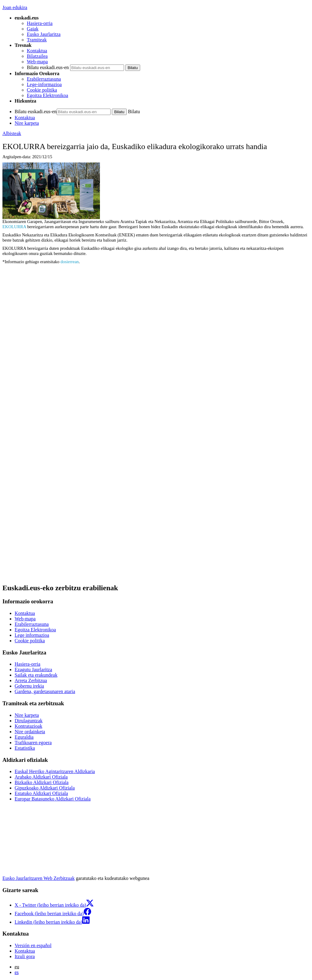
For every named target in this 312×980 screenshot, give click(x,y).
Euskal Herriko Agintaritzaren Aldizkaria (55, 771)
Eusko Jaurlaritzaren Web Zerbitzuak (39, 878)
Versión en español (33, 945)
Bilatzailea (37, 56)
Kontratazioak (28, 726)
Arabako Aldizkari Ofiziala (41, 777)
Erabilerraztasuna (44, 79)
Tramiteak (37, 40)
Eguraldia (24, 737)
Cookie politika (42, 90)
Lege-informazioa (44, 84)
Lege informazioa (32, 635)
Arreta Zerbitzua (31, 680)
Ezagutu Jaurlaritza (33, 670)
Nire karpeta (27, 123)
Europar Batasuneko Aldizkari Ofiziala (53, 799)
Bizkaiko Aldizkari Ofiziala (42, 782)
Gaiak (33, 29)
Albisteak (12, 133)
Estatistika (25, 748)
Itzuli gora (25, 956)
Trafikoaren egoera (33, 743)
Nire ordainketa (30, 732)
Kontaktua (37, 51)
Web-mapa (37, 62)
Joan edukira (15, 7)
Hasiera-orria (40, 23)
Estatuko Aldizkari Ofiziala (41, 793)
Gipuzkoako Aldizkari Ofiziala (45, 788)
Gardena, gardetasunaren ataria (45, 691)
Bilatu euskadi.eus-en (48, 67)
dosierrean (70, 262)
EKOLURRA (14, 227)
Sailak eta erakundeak (36, 675)
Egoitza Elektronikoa (48, 95)
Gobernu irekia (29, 686)
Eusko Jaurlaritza (44, 34)
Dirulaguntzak (29, 721)
